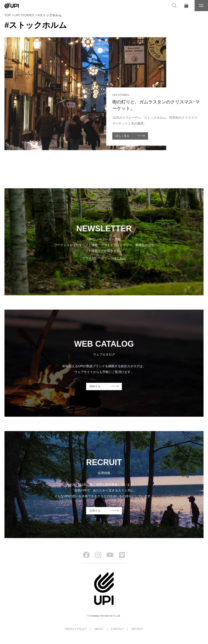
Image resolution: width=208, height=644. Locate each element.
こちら (121, 258)
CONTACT (118, 629)
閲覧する (95, 386)
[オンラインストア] (186, 6)
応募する (95, 511)
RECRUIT (137, 629)
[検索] (174, 6)
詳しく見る (123, 136)
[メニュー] (201, 6)
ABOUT (99, 629)
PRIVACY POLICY (76, 629)
